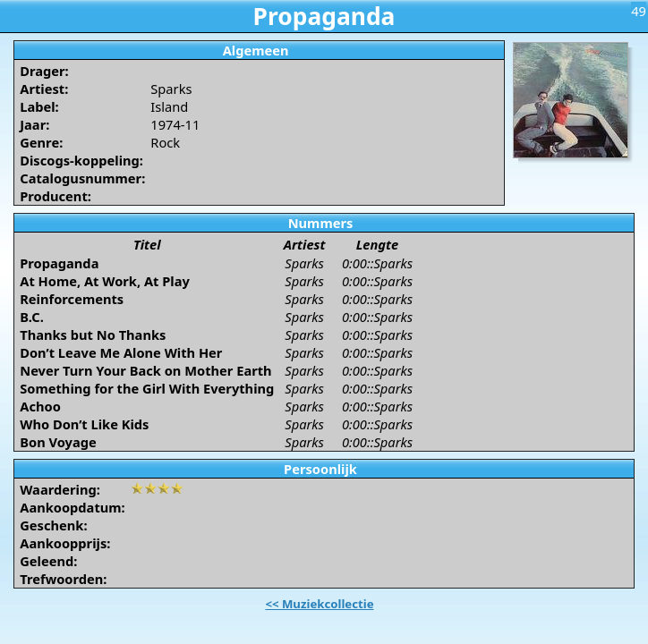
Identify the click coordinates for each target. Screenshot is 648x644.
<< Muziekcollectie (319, 604)
